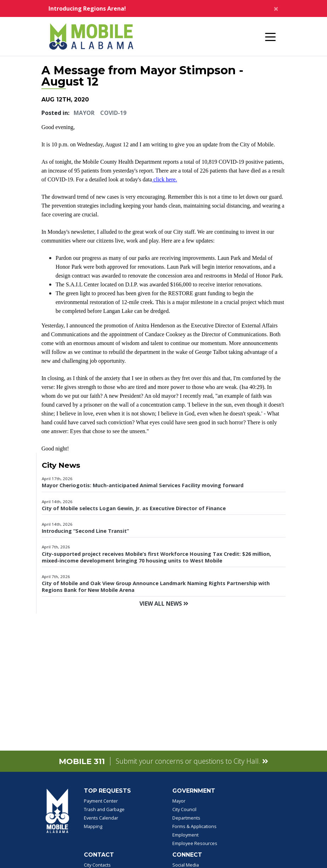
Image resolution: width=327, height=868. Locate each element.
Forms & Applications (194, 826)
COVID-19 (113, 113)
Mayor (84, 113)
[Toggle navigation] (270, 36)
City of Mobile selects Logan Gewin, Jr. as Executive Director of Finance (134, 508)
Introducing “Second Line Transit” (85, 531)
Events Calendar (101, 818)
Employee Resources (195, 843)
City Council (184, 809)
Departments (186, 818)
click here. (165, 179)
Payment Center (101, 801)
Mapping (93, 826)
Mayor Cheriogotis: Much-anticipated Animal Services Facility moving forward (143, 485)
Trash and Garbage (104, 809)
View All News (164, 604)
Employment (185, 835)
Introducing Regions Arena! (87, 8)
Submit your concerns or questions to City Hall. (192, 761)
